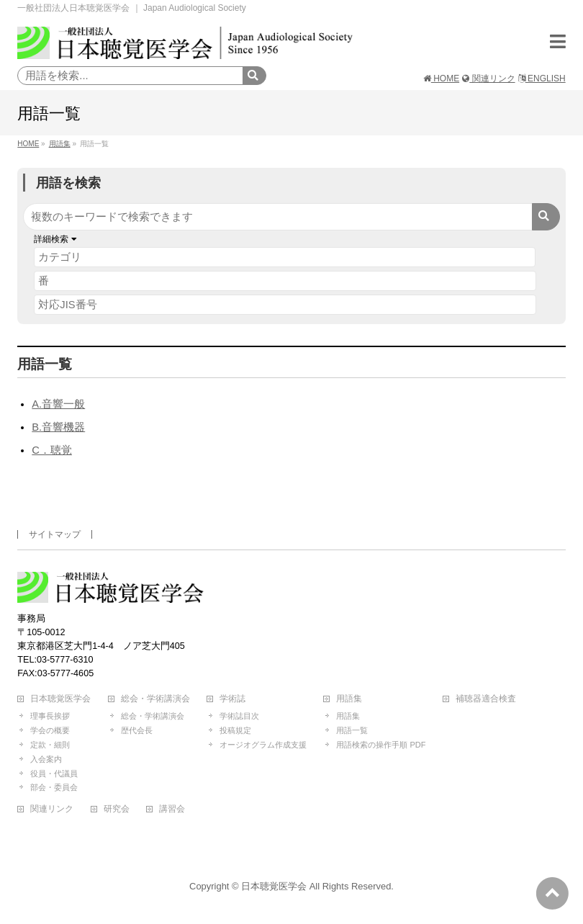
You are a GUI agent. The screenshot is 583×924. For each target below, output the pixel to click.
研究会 (117, 809)
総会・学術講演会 (155, 699)
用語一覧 (352, 730)
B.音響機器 (58, 427)
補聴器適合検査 (486, 699)
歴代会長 (137, 730)
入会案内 (46, 759)
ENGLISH (542, 79)
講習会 (172, 809)
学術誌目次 (239, 716)
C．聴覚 (52, 450)
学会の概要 (50, 730)
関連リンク (488, 79)
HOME (441, 79)
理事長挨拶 (50, 716)
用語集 (349, 699)
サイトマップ (55, 534)
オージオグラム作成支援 (263, 745)
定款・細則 (50, 745)
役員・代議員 (54, 773)
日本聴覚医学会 (60, 699)
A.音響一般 (58, 404)
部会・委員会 (54, 787)
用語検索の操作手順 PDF (381, 745)
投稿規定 (235, 730)
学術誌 (232, 699)
